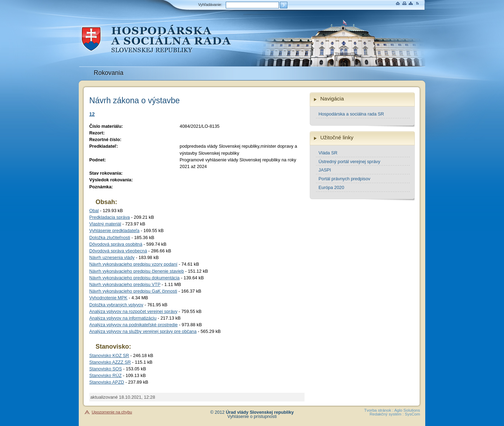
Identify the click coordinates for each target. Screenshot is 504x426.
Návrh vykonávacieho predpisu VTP (125, 284)
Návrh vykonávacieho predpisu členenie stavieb (136, 271)
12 (92, 114)
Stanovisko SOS (106, 369)
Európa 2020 (331, 187)
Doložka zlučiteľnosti (110, 238)
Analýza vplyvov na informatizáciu (123, 318)
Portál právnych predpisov (344, 179)
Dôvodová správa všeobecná (118, 251)
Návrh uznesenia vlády (112, 257)
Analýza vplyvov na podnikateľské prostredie (134, 325)
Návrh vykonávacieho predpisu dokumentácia (134, 278)
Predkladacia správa (110, 217)
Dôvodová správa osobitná (116, 244)
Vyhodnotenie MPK (108, 298)
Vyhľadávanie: (210, 5)
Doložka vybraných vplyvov (116, 305)
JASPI (325, 170)
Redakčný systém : (387, 414)
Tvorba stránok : (379, 410)
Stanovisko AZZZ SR (110, 362)
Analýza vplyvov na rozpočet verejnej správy (133, 311)
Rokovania (109, 73)
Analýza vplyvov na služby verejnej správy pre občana (143, 331)
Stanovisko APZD (107, 382)
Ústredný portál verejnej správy (349, 162)
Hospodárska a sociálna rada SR (351, 114)
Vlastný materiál (105, 224)
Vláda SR (328, 153)
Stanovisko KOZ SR (109, 355)
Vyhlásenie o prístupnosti (252, 417)
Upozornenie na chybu (112, 412)
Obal (94, 211)
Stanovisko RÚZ (105, 375)
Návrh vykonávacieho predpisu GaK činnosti (133, 291)
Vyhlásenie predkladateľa (114, 231)
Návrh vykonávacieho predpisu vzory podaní (133, 264)
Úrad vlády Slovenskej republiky (260, 412)
